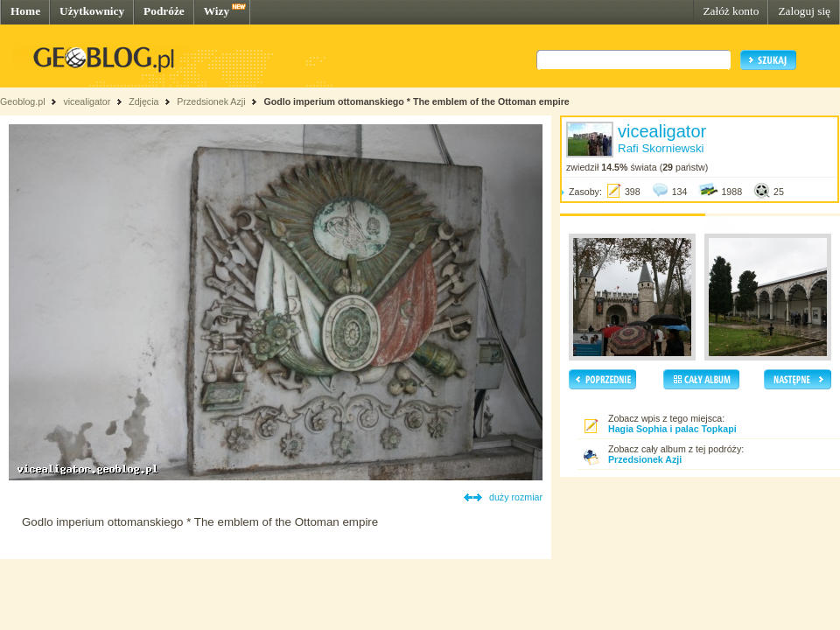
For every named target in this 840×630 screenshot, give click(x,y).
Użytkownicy (92, 11)
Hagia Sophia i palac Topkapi (672, 429)
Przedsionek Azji (211, 101)
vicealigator (87, 101)
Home (25, 11)
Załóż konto (731, 11)
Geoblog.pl (23, 101)
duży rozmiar (516, 497)
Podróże (164, 11)
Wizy (217, 11)
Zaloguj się (804, 11)
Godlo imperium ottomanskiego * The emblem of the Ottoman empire (416, 101)
